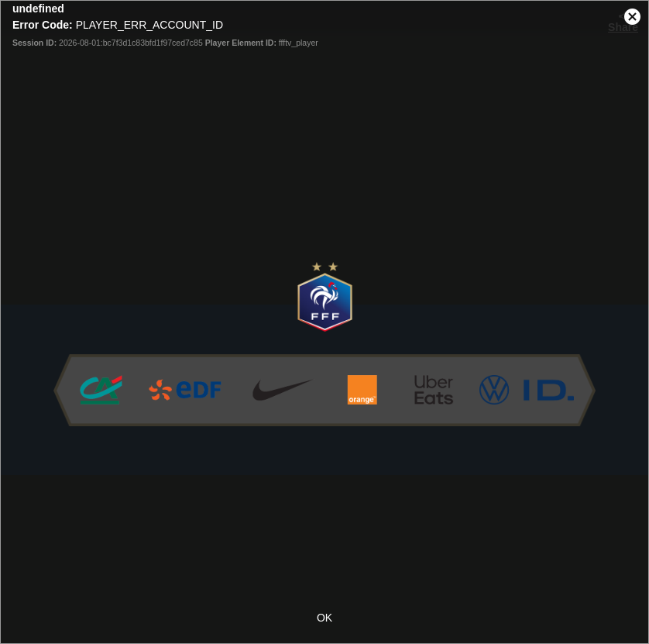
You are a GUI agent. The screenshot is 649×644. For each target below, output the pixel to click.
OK (324, 618)
